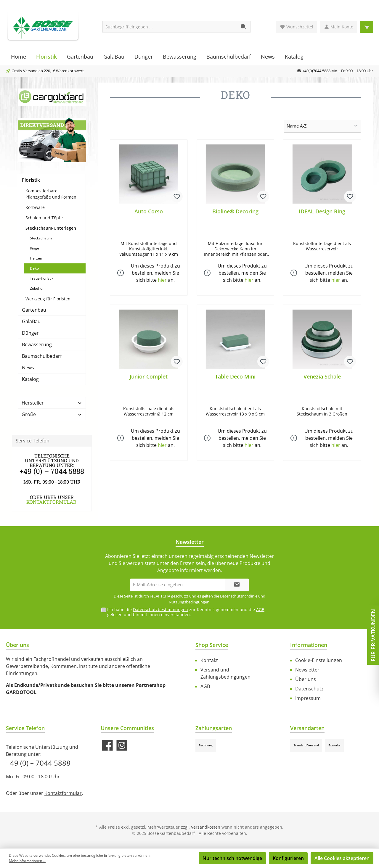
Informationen (309, 645)
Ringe (34, 248)
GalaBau (31, 321)
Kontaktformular (51, 502)
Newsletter (307, 670)
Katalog (30, 379)
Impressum (308, 698)
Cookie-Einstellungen (319, 660)
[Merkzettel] (297, 27)
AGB (260, 609)
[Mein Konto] (339, 27)
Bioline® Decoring (235, 211)
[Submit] (237, 585)
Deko (34, 268)
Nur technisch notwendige (232, 858)
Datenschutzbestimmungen (160, 609)
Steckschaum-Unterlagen (51, 228)
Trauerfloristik (42, 278)
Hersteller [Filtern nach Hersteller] (52, 403)
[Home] (19, 57)
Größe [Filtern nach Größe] (52, 414)
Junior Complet (149, 377)
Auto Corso (149, 211)
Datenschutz (309, 689)
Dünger (30, 333)
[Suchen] (244, 27)
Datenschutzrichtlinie (239, 596)
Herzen (36, 258)
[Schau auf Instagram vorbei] (122, 745)
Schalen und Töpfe (44, 218)
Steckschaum (41, 238)
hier (162, 280)
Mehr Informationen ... (27, 861)
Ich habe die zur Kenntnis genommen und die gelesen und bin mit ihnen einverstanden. (186, 612)
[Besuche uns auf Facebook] (107, 745)
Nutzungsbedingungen (189, 602)
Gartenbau (34, 310)
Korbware (35, 207)
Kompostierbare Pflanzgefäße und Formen (51, 194)
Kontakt (209, 660)
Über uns (306, 679)
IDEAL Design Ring (322, 211)
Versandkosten (206, 827)
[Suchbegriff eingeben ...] (170, 27)
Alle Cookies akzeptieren (342, 858)
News (28, 368)
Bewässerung (37, 344)
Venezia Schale (322, 377)
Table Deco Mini (235, 377)
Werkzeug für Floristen (48, 299)
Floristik (31, 180)
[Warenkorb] (367, 27)
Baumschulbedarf (42, 356)
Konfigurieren (288, 858)
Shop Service (212, 645)
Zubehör (37, 288)
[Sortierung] (322, 126)
